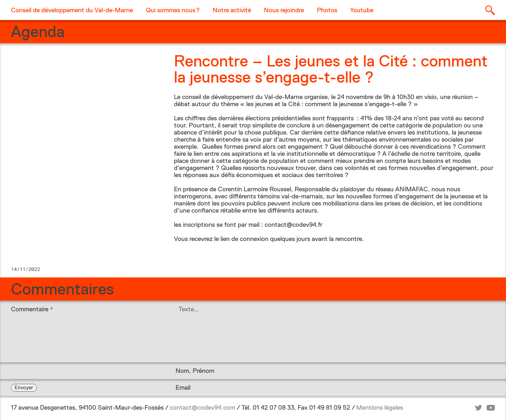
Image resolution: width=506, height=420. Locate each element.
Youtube (362, 10)
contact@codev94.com (202, 407)
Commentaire (32, 309)
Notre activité (232, 10)
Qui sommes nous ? (173, 10)
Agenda (38, 32)
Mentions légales (380, 407)
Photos (327, 10)
